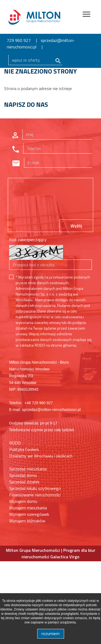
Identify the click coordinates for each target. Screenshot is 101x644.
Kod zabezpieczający (28, 240)
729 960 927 (19, 40)
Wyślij (76, 226)
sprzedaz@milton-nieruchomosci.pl (41, 44)
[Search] (35, 60)
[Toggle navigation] (86, 15)
